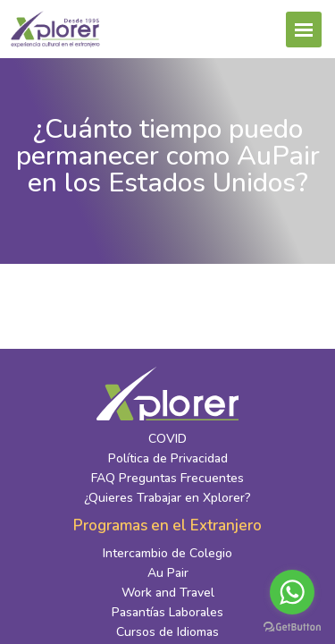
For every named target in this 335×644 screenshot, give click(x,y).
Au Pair (168, 573)
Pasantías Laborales (167, 612)
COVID (167, 439)
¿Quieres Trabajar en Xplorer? (167, 498)
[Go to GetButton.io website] (292, 626)
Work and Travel (168, 593)
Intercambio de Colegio (167, 553)
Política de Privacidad (168, 458)
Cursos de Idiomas (167, 632)
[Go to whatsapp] (292, 592)
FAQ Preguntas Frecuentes (167, 478)
